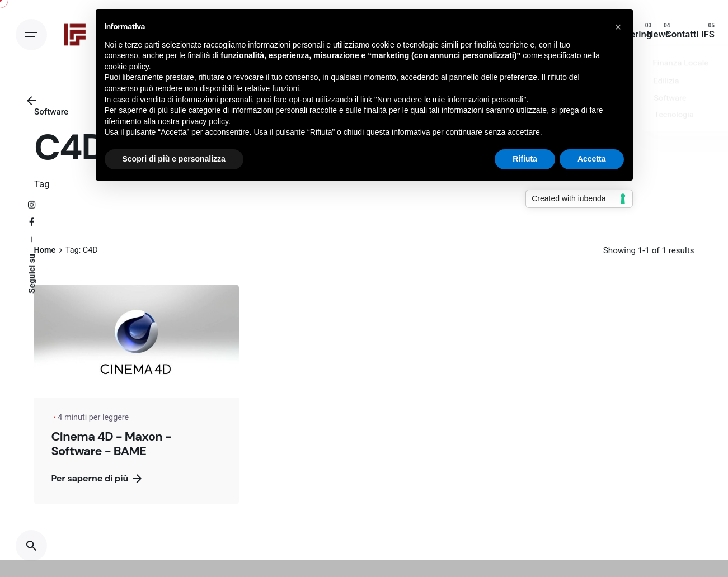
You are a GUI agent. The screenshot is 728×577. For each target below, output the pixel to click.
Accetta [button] (592, 159)
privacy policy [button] (205, 121)
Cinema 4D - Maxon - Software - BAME (111, 444)
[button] (618, 27)
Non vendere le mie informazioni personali (450, 100)
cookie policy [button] (127, 67)
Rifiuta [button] (525, 159)
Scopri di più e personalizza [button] (174, 159)
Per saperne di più (96, 478)
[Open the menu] (31, 35)
